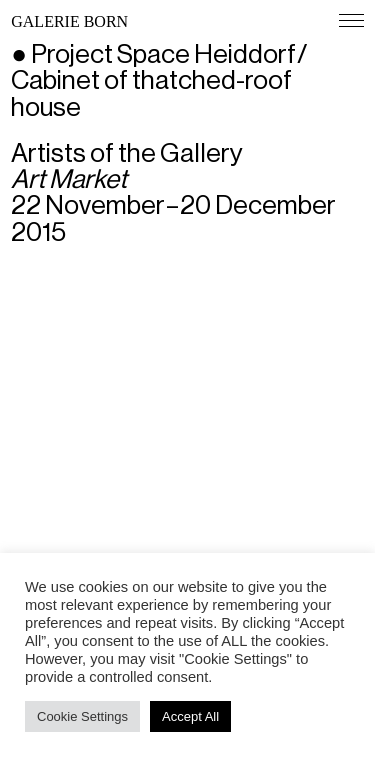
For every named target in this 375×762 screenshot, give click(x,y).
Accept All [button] (190, 716)
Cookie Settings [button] (82, 716)
